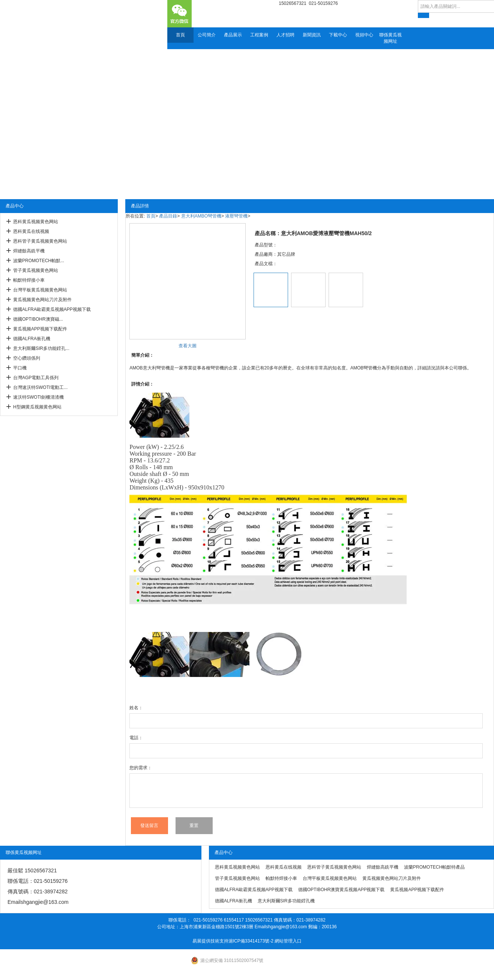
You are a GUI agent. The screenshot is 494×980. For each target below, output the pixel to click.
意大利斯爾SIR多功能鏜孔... (41, 348)
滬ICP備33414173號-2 (251, 941)
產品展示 (233, 35)
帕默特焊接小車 (29, 280)
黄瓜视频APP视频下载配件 (40, 329)
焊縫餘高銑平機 (29, 251)
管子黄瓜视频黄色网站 (36, 270)
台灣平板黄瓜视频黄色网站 (40, 290)
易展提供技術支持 (210, 941)
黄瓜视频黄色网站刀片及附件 (42, 300)
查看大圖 (188, 346)
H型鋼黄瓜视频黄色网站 (37, 407)
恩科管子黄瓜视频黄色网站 (40, 241)
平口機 (20, 368)
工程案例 (259, 35)
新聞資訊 (312, 35)
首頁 (180, 35)
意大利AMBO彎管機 (201, 216)
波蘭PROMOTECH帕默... (39, 261)
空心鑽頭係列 (27, 358)
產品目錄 (168, 216)
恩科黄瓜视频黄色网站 (36, 222)
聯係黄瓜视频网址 (390, 38)
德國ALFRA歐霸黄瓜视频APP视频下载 (52, 309)
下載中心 (338, 35)
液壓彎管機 (236, 216)
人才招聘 (285, 35)
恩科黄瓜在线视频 (31, 231)
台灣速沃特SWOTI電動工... (40, 387)
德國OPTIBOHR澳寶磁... (38, 319)
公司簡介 (207, 35)
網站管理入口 (288, 941)
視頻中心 (364, 35)
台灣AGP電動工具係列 (36, 378)
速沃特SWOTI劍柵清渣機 (38, 397)
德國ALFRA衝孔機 (32, 339)
